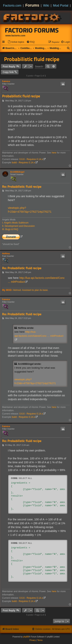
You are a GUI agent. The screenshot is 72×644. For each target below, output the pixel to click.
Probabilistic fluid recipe (32, 59)
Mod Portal (61, 5)
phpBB (26, 637)
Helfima (6, 253)
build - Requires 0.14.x (23, 163)
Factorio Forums (32, 30)
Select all (25, 478)
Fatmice (6, 81)
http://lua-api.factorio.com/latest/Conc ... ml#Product (39, 334)
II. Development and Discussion (18, 226)
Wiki (46, 5)
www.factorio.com (15, 36)
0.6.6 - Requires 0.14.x (31, 159)
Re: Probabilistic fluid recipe (22, 187)
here (54, 153)
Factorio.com (12, 5)
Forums (32, 5)
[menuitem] (16, 42)
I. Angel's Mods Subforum (15, 223)
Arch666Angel (17, 172)
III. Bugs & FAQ (10, 229)
